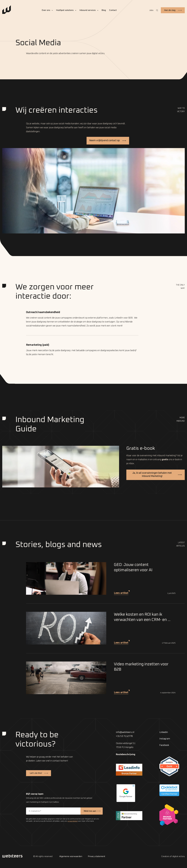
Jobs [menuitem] (151, 10)
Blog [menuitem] (104, 10)
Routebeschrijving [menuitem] (126, 755)
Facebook (164, 745)
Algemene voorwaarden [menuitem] (71, 856)
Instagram (165, 739)
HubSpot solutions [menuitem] (65, 10)
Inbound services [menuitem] (88, 10)
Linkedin (164, 732)
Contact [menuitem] (113, 10)
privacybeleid (73, 821)
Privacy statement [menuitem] (97, 856)
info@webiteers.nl (125, 732)
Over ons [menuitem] (46, 10)
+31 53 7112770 (124, 736)
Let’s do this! (36, 773)
